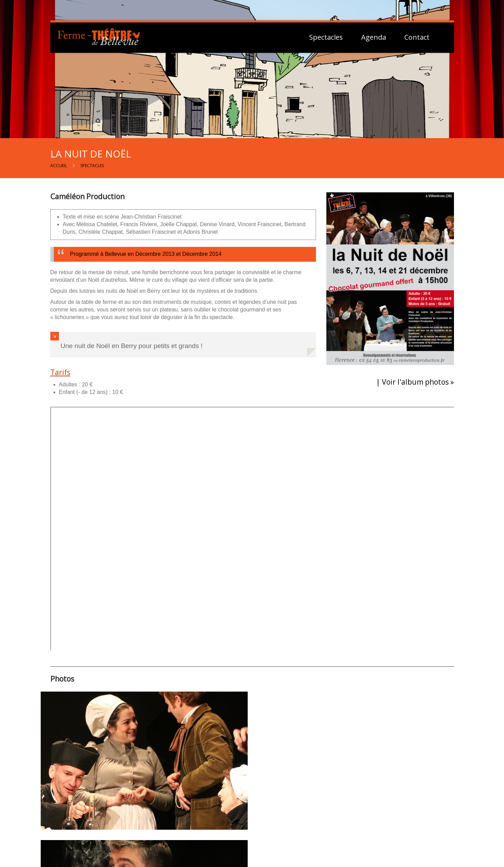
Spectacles (326, 37)
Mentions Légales (387, 809)
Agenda (374, 37)
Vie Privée (378, 817)
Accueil (59, 166)
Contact (417, 37)
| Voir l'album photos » (415, 382)
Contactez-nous (256, 810)
